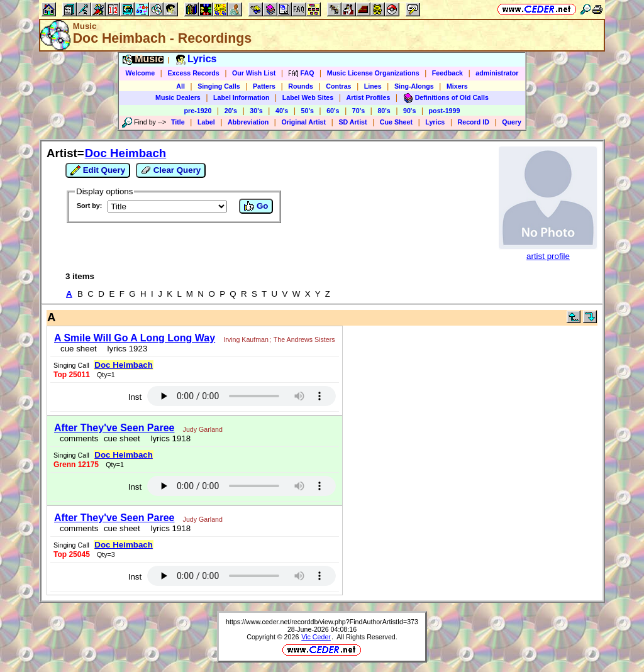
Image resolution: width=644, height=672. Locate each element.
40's (282, 111)
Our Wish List (254, 73)
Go (256, 206)
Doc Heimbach (126, 153)
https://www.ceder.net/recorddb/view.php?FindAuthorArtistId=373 (322, 622)
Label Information (241, 97)
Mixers (457, 86)
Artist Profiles (369, 97)
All (180, 86)
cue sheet (79, 349)
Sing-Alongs (414, 86)
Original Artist (303, 122)
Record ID (474, 122)
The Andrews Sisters (304, 339)
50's (308, 111)
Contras (338, 86)
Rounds (301, 86)
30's (256, 111)
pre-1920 (198, 111)
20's (231, 111)
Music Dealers (178, 97)
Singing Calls (219, 86)
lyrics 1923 (125, 349)
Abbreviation (248, 122)
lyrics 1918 (168, 438)
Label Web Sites (308, 97)
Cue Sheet (396, 122)
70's (358, 111)
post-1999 (445, 111)
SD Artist (353, 122)
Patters (264, 86)
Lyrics (435, 122)
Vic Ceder (316, 637)
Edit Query (98, 170)
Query (512, 122)
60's (333, 111)
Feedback (447, 73)
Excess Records (193, 73)
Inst (135, 397)
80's (384, 111)
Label (206, 122)
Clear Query (171, 170)
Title (178, 122)
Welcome (141, 73)
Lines (373, 86)
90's (409, 111)
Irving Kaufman (246, 339)
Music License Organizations (373, 73)
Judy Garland (203, 429)
